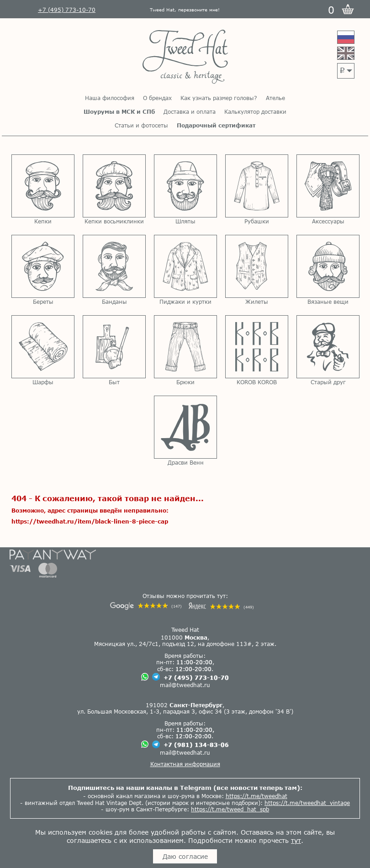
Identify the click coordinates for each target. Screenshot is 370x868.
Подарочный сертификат (216, 125)
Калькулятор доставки (255, 111)
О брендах (157, 98)
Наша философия (110, 98)
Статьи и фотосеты (141, 125)
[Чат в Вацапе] (145, 677)
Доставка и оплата (190, 111)
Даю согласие (185, 856)
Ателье (275, 98)
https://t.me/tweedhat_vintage (307, 803)
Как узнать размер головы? (219, 98)
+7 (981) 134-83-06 (196, 745)
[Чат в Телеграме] (156, 677)
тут (296, 840)
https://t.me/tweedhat (256, 796)
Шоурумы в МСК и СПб (119, 111)
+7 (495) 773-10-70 (196, 677)
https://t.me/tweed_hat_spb (230, 809)
